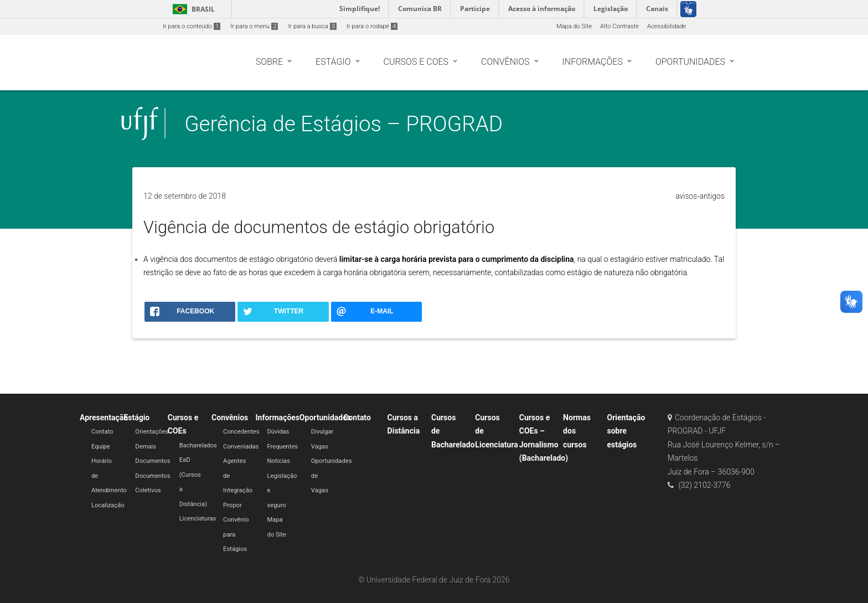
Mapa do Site (574, 26)
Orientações (152, 432)
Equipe (101, 447)
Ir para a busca (312, 26)
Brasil (192, 9)
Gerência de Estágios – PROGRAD (343, 124)
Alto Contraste (619, 26)
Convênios (230, 418)
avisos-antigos (700, 196)
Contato (102, 432)
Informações (277, 418)
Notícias (278, 461)
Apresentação (104, 418)
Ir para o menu (254, 26)
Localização (108, 505)
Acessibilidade (666, 26)
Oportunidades (325, 418)
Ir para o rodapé (372, 26)
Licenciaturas (198, 519)
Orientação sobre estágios (626, 431)
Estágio (136, 418)
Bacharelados (198, 445)
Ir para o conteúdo (192, 26)
